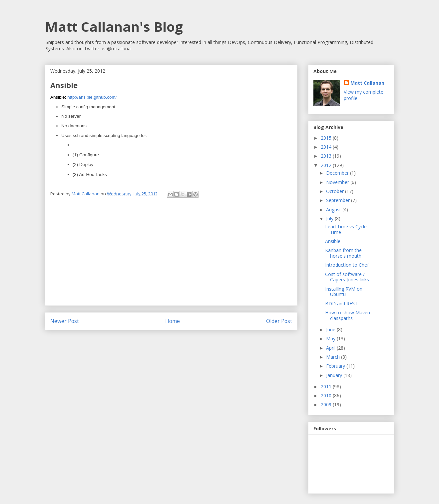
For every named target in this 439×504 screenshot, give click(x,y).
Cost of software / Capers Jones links (347, 277)
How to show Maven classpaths (348, 315)
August (334, 209)
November (338, 182)
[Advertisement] (171, 259)
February (336, 366)
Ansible (333, 241)
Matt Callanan (367, 83)
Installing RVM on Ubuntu (344, 292)
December (338, 173)
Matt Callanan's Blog (114, 26)
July (330, 218)
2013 (327, 156)
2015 (327, 138)
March (334, 357)
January (335, 375)
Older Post (279, 321)
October (336, 191)
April (331, 348)
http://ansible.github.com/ (92, 97)
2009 (327, 404)
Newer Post (65, 321)
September (339, 200)
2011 (327, 386)
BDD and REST (341, 303)
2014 (327, 147)
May (331, 338)
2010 (327, 395)
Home (173, 321)
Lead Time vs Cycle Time (346, 229)
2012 (327, 165)
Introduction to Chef (347, 265)
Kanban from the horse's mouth (343, 253)
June (331, 329)
